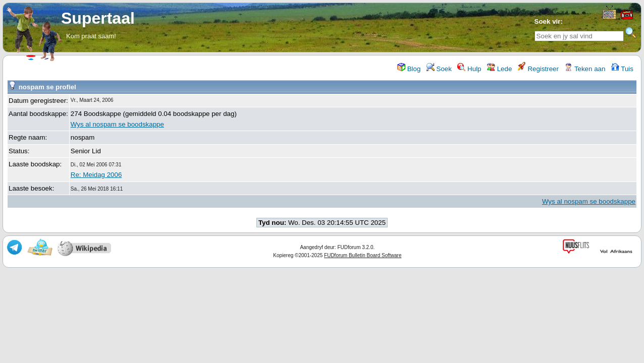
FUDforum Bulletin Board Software (363, 255)
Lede (499, 69)
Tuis (622, 69)
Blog (409, 69)
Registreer (538, 69)
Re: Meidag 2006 (96, 175)
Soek (439, 69)
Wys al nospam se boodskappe (117, 124)
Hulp (469, 69)
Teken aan (585, 69)
